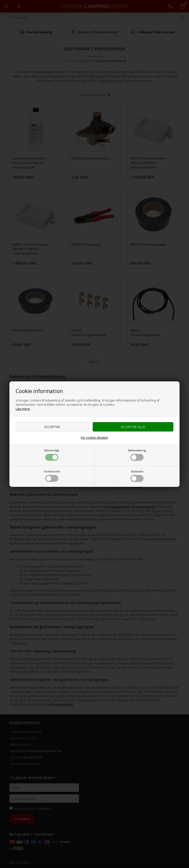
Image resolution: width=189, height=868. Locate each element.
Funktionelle (52, 476)
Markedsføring (137, 455)
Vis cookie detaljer (94, 437)
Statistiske (137, 476)
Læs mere (23, 409)
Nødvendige (52, 455)
